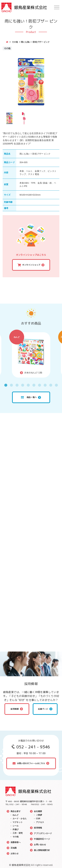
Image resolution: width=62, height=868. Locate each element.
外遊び (16, 829)
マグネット (18, 822)
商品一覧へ (29, 397)
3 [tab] (17, 385)
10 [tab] (56, 385)
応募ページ (43, 709)
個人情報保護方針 (42, 850)
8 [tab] (45, 385)
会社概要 (38, 811)
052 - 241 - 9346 (33, 747)
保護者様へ (16, 842)
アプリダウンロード (43, 833)
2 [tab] (11, 385)
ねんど (17, 337)
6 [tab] (34, 385)
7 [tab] (40, 385)
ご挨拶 (39, 815)
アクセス (40, 822)
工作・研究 (18, 833)
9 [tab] (51, 385)
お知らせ (15, 854)
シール (16, 826)
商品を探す (16, 811)
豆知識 (14, 848)
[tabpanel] (31, 355)
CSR (38, 819)
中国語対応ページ (42, 839)
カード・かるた (20, 819)
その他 (15, 42)
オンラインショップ (31, 265)
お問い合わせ (40, 845)
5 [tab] (28, 385)
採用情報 (15, 709)
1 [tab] (6, 385)
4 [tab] (23, 385)
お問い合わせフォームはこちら (31, 763)
